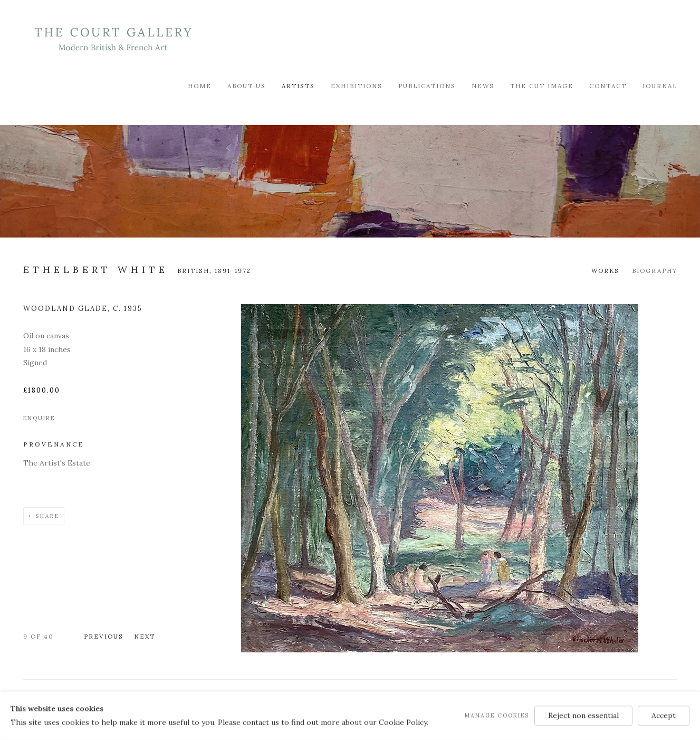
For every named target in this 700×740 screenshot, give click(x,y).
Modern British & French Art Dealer (113, 39)
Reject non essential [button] (583, 715)
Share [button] (47, 516)
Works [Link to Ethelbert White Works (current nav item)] (605, 271)
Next (145, 636)
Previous (104, 636)
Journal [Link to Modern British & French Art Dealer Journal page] (660, 86)
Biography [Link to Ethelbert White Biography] (655, 271)
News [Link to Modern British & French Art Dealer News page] (483, 86)
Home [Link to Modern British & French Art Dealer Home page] (200, 86)
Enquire (39, 418)
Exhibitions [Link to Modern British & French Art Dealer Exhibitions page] (357, 86)
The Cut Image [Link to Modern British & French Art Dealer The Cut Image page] (542, 86)
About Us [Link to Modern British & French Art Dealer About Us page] (247, 86)
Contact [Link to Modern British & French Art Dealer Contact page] (608, 86)
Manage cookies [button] (497, 715)
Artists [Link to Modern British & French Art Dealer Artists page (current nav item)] (298, 86)
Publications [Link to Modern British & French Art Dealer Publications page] (427, 86)
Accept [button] (664, 715)
